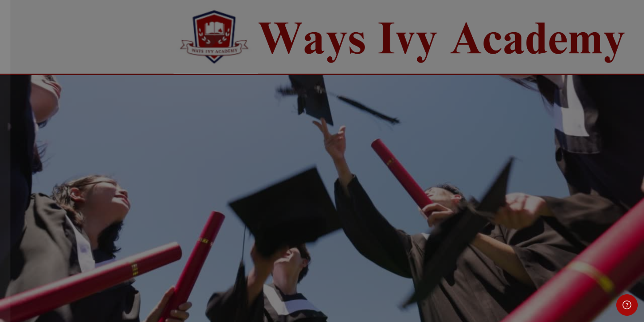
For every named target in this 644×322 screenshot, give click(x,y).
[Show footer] (627, 305)
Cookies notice (95, 303)
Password (30, 178)
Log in (95, 246)
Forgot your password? (143, 221)
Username (30, 133)
